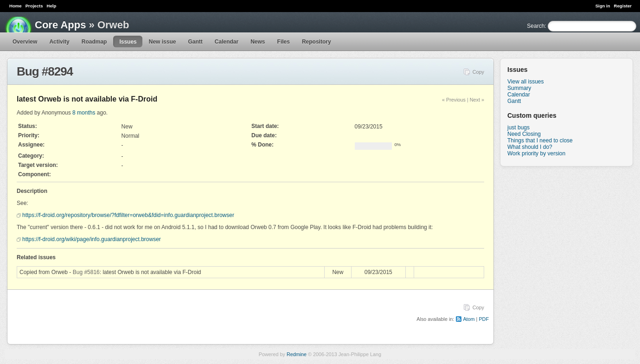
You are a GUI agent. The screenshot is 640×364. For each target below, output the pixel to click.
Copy (478, 72)
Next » (477, 100)
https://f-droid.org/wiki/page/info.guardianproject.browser (92, 239)
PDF (484, 319)
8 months (84, 113)
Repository (317, 42)
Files (284, 42)
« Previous (454, 100)
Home (16, 6)
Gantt (195, 42)
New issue (163, 42)
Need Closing (524, 134)
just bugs (518, 128)
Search (536, 26)
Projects (34, 6)
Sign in (603, 6)
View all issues (525, 82)
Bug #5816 (86, 272)
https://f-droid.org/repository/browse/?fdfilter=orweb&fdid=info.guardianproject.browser (128, 215)
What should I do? (530, 147)
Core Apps (60, 25)
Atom (469, 319)
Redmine (297, 354)
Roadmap (94, 42)
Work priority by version (536, 153)
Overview (25, 42)
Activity (59, 42)
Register (623, 6)
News (258, 42)
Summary (519, 88)
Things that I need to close (540, 140)
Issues (128, 42)
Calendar (227, 42)
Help (52, 6)
